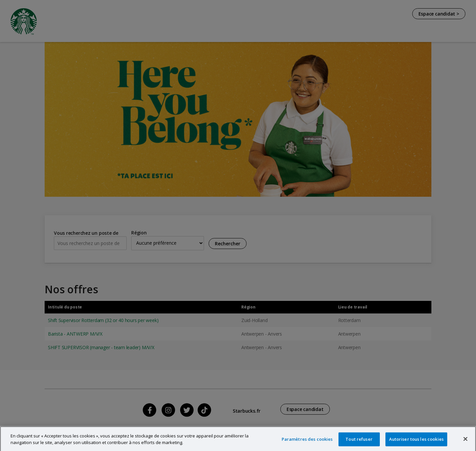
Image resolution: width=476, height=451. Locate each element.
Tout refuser (359, 443)
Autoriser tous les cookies (416, 443)
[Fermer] (465, 443)
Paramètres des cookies (307, 443)
